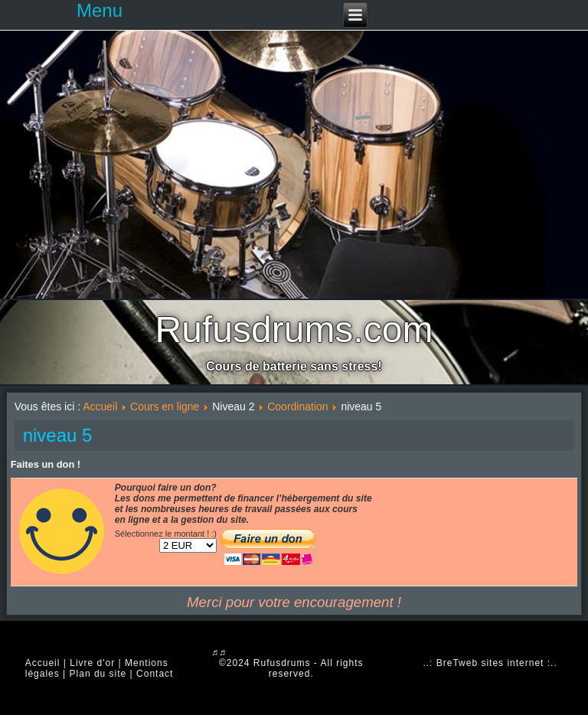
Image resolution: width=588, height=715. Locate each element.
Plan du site (98, 674)
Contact (155, 674)
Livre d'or (92, 663)
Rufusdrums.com (294, 330)
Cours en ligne (165, 406)
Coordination (297, 406)
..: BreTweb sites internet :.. (490, 663)
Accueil (100, 406)
